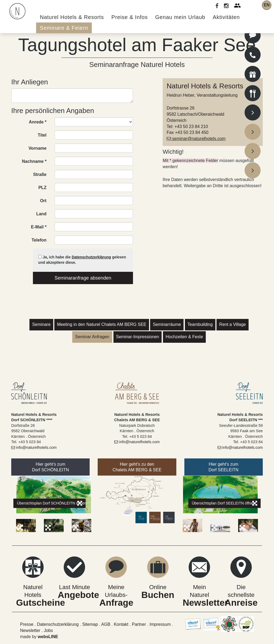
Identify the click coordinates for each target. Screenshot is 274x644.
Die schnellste (241, 587)
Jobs (48, 630)
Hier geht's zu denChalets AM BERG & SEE (137, 467)
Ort (43, 201)
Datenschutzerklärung (91, 257)
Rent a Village (232, 324)
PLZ (42, 188)
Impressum (161, 624)
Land (41, 214)
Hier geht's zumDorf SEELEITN (223, 467)
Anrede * (38, 122)
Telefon (39, 240)
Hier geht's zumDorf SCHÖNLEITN (51, 467)
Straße (40, 174)
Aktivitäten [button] (226, 17)
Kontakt (121, 624)
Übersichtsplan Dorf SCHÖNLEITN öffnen (51, 503)
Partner (139, 624)
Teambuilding (200, 324)
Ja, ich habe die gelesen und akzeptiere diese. (82, 260)
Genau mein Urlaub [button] (180, 17)
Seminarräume (167, 324)
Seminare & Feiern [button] (64, 28)
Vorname (37, 148)
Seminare (41, 324)
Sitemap (90, 624)
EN (267, 5)
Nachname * (34, 161)
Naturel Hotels (33, 587)
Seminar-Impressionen (138, 337)
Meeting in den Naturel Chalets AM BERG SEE (102, 324)
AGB (106, 624)
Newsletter (30, 630)
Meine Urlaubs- (116, 587)
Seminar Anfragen (92, 337)
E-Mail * (39, 227)
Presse (27, 624)
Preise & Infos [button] (130, 17)
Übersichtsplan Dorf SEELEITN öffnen (224, 503)
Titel (42, 135)
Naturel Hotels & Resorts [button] (72, 17)
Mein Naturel (200, 587)
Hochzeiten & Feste (184, 337)
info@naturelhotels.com (34, 447)
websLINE (48, 637)
